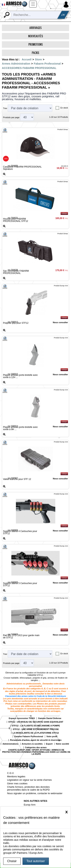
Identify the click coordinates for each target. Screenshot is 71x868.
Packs (35, 53)
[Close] (67, 812)
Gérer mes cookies (17, 783)
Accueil (27, 59)
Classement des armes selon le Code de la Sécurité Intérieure (36, 696)
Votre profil (52, 737)
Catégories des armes (36, 748)
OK (63, 15)
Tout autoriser (36, 861)
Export (49, 744)
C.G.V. (11, 773)
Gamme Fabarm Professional (29, 737)
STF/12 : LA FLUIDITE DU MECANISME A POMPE (36, 726)
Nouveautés (36, 36)
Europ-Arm (30, 805)
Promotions (36, 44)
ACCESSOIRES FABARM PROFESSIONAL (29, 68)
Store (38, 59)
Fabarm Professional (47, 64)
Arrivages (35, 28)
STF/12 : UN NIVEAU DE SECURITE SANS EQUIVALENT (36, 722)
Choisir (12, 861)
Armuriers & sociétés (32, 744)
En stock (64, 108)
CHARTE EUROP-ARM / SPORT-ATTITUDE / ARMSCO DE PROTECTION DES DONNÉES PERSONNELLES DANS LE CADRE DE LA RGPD (36, 752)
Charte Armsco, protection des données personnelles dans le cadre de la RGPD (28, 788)
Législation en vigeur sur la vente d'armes (30, 780)
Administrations (10, 744)
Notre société (62, 744)
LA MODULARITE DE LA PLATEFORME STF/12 (36, 733)
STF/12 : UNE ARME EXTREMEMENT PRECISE (36, 729)
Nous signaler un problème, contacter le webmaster (35, 793)
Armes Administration (16, 64)
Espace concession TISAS (22, 718)
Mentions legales (16, 776)
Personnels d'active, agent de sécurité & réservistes (36, 740)
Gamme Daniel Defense (50, 718)
